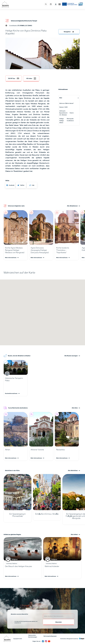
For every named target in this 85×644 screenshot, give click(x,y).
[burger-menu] (60, 4)
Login (56, 4)
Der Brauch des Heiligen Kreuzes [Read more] (19, 566)
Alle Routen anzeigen (71, 356)
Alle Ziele (75, 408)
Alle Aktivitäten (73, 471)
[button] (42, 62)
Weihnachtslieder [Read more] (52, 566)
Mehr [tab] (61, 98)
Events (51, 4)
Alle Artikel (74, 535)
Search (46, 4)
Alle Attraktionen (72, 206)
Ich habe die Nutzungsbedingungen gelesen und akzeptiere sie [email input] (26, 622)
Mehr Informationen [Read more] (11, 258)
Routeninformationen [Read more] (11, 393)
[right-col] (69, 32)
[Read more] (16, 250)
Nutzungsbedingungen (50, 636)
